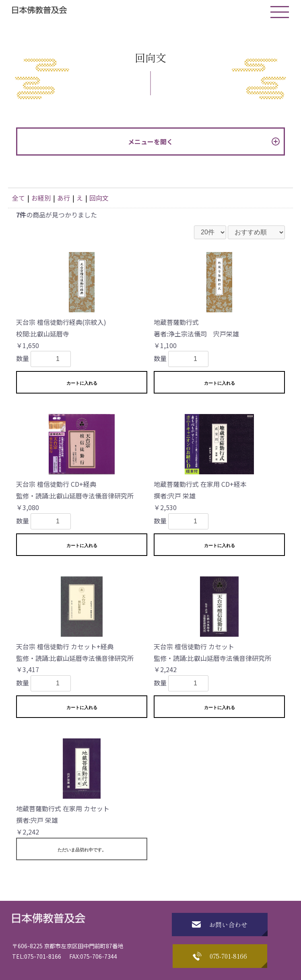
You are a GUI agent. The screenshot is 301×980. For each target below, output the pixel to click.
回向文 (99, 198)
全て (19, 198)
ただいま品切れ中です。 (82, 850)
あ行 (64, 198)
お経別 (41, 198)
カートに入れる (82, 383)
